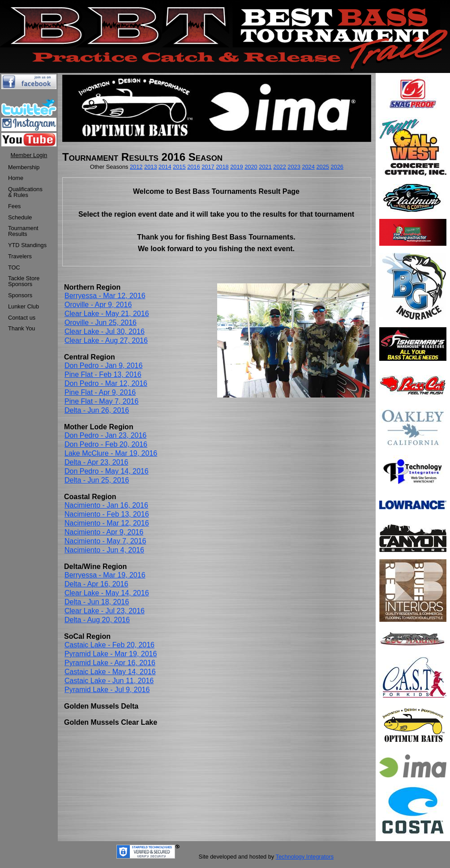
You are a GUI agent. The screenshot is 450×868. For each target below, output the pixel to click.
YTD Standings (27, 245)
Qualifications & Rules (25, 192)
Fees (14, 206)
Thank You (22, 328)
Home (16, 178)
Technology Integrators (305, 857)
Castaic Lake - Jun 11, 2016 (109, 681)
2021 (265, 167)
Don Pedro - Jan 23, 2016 (105, 435)
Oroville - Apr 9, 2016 (98, 305)
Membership (24, 167)
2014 (165, 167)
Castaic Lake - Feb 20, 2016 (109, 645)
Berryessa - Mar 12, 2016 (105, 296)
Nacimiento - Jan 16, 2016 (106, 505)
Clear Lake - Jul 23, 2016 (105, 611)
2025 (322, 167)
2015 (179, 167)
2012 (136, 167)
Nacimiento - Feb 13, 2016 (107, 514)
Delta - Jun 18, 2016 (97, 602)
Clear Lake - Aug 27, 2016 (106, 340)
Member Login (29, 155)
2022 (279, 167)
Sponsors (20, 295)
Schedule (20, 217)
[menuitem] (27, 168)
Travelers (20, 256)
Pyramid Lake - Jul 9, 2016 (107, 690)
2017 (208, 167)
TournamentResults (23, 231)
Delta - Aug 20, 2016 (97, 620)
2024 (308, 167)
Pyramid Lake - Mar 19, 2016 (111, 654)
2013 (150, 167)
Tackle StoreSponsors (24, 281)
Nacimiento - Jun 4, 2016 (104, 550)
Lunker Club (24, 306)
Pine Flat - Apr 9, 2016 (100, 392)
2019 (236, 167)
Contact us (22, 318)
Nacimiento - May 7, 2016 (105, 541)
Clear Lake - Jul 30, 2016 (105, 331)
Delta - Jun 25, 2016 (97, 480)
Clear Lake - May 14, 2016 (107, 593)
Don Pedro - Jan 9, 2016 (103, 366)
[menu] (27, 248)
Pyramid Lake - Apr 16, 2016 (110, 663)
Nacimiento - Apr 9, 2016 (104, 532)
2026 (337, 167)
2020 (251, 167)
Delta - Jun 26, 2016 (97, 410)
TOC (14, 267)
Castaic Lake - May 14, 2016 (110, 672)
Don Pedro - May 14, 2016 (107, 471)
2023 (294, 167)
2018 (222, 167)
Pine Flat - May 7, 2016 (101, 401)
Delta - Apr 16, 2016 (96, 584)
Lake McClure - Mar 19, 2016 (111, 453)
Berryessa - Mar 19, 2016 (105, 575)
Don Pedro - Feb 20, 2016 (106, 444)
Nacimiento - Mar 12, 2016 (107, 523)
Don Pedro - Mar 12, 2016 (106, 383)
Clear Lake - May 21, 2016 (107, 314)
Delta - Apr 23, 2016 (96, 462)
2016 (193, 167)
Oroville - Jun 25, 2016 (101, 323)
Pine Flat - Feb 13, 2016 (103, 374)
